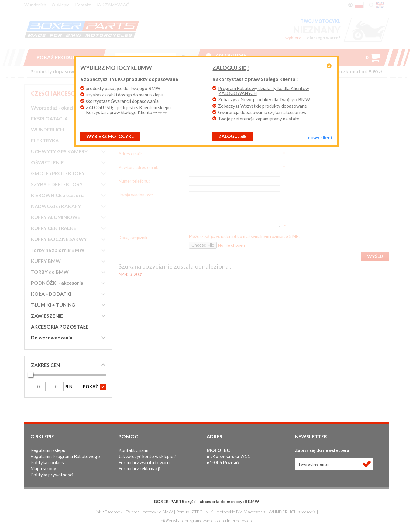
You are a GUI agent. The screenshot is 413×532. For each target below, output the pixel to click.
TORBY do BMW (50, 272)
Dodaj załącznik (133, 237)
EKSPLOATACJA (49, 118)
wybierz (293, 38)
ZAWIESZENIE (47, 316)
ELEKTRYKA (45, 140)
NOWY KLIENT (320, 137)
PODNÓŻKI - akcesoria (57, 283)
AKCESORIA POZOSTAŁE (60, 327)
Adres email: (130, 153)
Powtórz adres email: (138, 167)
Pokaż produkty (64, 57)
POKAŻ (94, 387)
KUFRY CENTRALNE (54, 228)
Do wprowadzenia (52, 337)
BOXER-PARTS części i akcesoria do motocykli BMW (207, 501)
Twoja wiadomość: (136, 194)
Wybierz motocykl (110, 136)
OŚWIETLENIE (47, 162)
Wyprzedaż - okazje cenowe (63, 108)
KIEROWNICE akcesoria (58, 195)
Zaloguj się (231, 55)
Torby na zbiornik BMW (58, 250)
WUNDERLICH (47, 129)
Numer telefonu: (134, 181)
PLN (61, 386)
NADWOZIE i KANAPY (56, 206)
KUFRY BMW (46, 261)
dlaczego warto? (324, 38)
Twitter (133, 512)
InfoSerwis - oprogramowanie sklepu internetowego (206, 521)
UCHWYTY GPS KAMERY (59, 151)
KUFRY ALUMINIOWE (56, 217)
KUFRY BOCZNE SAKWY (59, 239)
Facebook (114, 512)
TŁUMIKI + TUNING (53, 305)
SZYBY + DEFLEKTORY (57, 184)
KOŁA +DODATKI (51, 294)
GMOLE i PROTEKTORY (58, 173)
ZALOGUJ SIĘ (233, 136)
